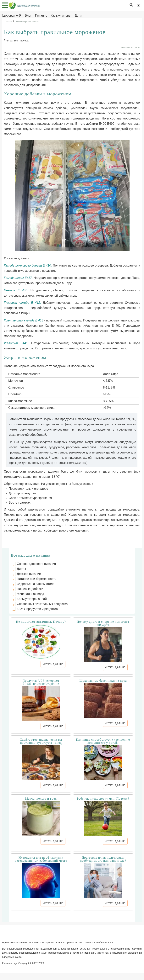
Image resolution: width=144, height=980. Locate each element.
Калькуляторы (61, 16)
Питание (41, 16)
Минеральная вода (30, 594)
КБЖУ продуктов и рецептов (37, 609)
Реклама (105, 935)
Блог (28, 16)
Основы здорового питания (36, 564)
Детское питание (29, 574)
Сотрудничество (85, 935)
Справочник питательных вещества (42, 604)
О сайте (38, 935)
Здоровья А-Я (11, 16)
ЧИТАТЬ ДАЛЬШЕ (53, 664)
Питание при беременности (37, 579)
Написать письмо (58, 935)
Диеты (21, 569)
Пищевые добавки (30, 589)
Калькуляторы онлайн (33, 599)
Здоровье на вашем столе (36, 584)
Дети (78, 16)
